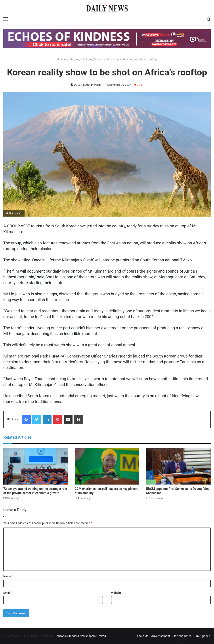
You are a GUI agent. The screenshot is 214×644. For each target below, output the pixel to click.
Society (75, 59)
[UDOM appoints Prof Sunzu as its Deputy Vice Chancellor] (178, 466)
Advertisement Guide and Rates (171, 636)
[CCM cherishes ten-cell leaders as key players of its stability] (107, 466)
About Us (142, 636)
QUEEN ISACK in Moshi (88, 85)
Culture (87, 59)
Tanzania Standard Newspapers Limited (80, 636)
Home (63, 59)
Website (116, 593)
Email (8, 593)
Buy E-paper (202, 636)
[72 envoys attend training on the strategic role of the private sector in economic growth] (36, 466)
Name (8, 576)
